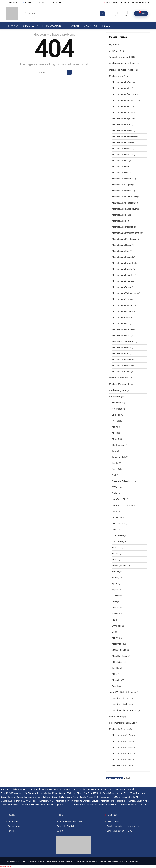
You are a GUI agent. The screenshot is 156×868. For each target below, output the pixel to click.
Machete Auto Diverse (122, 329)
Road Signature (119, 566)
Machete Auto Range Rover (124, 209)
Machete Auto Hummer (123, 179)
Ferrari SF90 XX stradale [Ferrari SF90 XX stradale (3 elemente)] (124, 789)
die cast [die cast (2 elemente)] (107, 789)
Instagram (42, 3)
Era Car (115, 463)
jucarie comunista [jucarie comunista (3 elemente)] (25, 797)
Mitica (115, 674)
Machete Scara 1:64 (121, 747)
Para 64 (116, 547)
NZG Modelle (118, 535)
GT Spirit (116, 487)
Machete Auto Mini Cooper (124, 239)
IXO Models (117, 662)
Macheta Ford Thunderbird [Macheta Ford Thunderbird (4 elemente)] (113, 801)
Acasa (13, 26)
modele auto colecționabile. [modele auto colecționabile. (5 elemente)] (85, 805)
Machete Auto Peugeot (122, 257)
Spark (115, 584)
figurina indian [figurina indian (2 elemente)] (44, 793)
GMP (114, 475)
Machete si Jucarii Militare (122, 64)
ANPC (60, 831)
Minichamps (118, 523)
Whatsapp (56, 3)
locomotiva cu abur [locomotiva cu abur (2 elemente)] (131, 797)
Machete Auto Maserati (123, 227)
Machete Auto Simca (121, 299)
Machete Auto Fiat (120, 161)
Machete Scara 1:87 (121, 759)
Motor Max (117, 644)
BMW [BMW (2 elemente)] (49, 789)
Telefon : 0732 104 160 (117, 821)
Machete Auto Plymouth (123, 263)
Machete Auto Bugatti (122, 118)
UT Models (117, 596)
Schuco (115, 572)
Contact (91, 26)
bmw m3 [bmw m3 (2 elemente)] (68, 789)
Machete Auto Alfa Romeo (124, 94)
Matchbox (117, 403)
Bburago (116, 415)
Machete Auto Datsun (122, 366)
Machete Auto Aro (120, 353)
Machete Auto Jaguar (122, 185)
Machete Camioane (119, 378)
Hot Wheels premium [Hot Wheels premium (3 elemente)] (109, 793)
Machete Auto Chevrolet (123, 136)
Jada (114, 511)
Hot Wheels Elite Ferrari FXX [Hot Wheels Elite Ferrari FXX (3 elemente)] (85, 793)
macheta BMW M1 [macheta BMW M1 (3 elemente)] (46, 801)
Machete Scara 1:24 (121, 741)
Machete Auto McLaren (123, 311)
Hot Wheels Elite (119, 499)
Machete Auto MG (120, 323)
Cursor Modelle (119, 457)
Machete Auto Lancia (122, 215)
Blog (106, 26)
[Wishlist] (127, 12)
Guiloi (115, 493)
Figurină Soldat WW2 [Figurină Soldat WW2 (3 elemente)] (62, 793)
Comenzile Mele (15, 826)
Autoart (116, 439)
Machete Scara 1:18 (121, 735)
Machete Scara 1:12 (121, 765)
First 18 (115, 469)
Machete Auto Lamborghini (124, 197)
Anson (115, 433)
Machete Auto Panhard (123, 305)
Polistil (115, 686)
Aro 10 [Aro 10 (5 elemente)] (26, 789)
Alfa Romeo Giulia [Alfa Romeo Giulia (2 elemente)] (9, 789)
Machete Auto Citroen (122, 142)
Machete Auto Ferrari (122, 155)
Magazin (30, 26)
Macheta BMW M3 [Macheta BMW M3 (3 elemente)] (64, 801)
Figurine (113, 45)
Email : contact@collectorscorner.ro (123, 826)
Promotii (73, 26)
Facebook (28, 3)
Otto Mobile (117, 541)
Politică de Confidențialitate (70, 821)
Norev (115, 529)
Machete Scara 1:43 (121, 753)
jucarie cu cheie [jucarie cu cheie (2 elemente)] (43, 797)
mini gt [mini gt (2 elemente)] (68, 805)
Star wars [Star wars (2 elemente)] (132, 805)
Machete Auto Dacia (121, 149)
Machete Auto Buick (121, 124)
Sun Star (116, 668)
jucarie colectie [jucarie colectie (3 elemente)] (8, 797)
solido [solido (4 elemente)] (124, 805)
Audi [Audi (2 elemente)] (33, 789)
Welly (114, 602)
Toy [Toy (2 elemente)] (146, 805)
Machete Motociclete (120, 384)
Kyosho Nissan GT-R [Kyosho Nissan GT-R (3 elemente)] (89, 797)
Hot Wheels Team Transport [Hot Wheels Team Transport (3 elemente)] (132, 793)
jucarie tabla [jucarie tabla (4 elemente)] (58, 797)
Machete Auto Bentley (122, 112)
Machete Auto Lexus (121, 335)
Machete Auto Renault (122, 275)
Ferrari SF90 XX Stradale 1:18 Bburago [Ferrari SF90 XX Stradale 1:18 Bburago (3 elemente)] (18, 793)
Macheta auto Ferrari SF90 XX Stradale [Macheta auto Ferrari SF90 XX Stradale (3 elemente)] (19, 801)
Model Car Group (120, 656)
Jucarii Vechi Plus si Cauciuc (125, 710)
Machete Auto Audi (121, 88)
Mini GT (115, 638)
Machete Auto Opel (121, 251)
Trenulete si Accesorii (120, 57)
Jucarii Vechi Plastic (121, 698)
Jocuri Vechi (115, 51)
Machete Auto (116, 76)
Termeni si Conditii (66, 826)
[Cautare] (102, 14)
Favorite (12, 831)
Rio (113, 620)
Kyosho (115, 421)
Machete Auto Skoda (121, 360)
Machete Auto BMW (121, 82)
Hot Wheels (117, 409)
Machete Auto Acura (121, 372)
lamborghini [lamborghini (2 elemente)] (105, 797)
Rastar (115, 553)
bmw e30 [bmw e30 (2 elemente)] (58, 789)
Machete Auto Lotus (121, 221)
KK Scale (116, 517)
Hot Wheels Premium (121, 505)
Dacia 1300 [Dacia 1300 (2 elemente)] (85, 789)
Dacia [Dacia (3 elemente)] (76, 789)
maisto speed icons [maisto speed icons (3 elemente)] (31, 805)
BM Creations (118, 445)
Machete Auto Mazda (122, 347)
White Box (117, 626)
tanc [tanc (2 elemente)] (141, 805)
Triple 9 (115, 590)
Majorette (116, 680)
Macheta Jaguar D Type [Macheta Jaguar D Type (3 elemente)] (138, 801)
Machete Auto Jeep (121, 317)
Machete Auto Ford (121, 167)
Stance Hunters (119, 650)
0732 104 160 (13, 3)
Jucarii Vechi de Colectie (121, 692)
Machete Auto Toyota (122, 287)
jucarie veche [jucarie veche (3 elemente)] (72, 797)
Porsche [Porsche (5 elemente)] (103, 805)
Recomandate (116, 717)
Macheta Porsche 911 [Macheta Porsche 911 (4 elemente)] (11, 805)
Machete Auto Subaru (122, 281)
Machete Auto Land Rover (124, 203)
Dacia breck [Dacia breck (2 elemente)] (97, 789)
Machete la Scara (118, 729)
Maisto (115, 427)
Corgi (114, 451)
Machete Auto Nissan (122, 245)
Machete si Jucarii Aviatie (122, 70)
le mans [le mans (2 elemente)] (116, 797)
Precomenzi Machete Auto (122, 723)
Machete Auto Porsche (122, 269)
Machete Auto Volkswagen (124, 293)
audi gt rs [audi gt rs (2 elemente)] (41, 789)
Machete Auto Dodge (122, 191)
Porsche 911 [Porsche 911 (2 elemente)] (114, 805)
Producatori (52, 26)
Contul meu (13, 821)
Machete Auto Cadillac (122, 130)
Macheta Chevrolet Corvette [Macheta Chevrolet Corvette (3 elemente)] (87, 801)
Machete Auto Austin (122, 106)
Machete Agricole (118, 390)
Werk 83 (116, 608)
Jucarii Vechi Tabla (121, 704)
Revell (115, 560)
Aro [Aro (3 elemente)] (20, 789)
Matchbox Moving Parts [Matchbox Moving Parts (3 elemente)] (52, 805)
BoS (114, 632)
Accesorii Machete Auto (123, 341)
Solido (115, 578)
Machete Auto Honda (122, 173)
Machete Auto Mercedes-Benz (126, 233)
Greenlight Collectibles (122, 481)
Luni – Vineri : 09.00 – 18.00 (119, 831)
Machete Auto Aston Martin (125, 100)
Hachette (116, 614)
